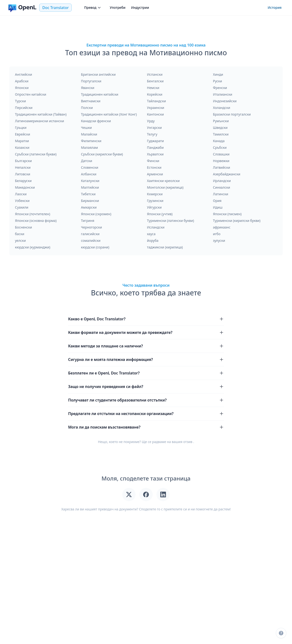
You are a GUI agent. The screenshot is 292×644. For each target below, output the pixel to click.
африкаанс (222, 227)
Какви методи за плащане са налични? (146, 346)
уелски (20, 240)
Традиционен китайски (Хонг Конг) (109, 114)
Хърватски (155, 154)
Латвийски (221, 167)
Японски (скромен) (96, 214)
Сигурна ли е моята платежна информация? (146, 359)
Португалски (91, 81)
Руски (217, 81)
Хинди (218, 74)
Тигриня (88, 221)
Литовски (23, 174)
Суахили (22, 207)
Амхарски (89, 207)
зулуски (219, 240)
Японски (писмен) (227, 214)
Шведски (220, 128)
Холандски (221, 108)
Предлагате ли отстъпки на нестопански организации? (146, 414)
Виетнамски (91, 101)
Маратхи (22, 141)
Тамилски (221, 134)
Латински (221, 194)
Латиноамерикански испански (40, 121)
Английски (24, 74)
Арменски (155, 174)
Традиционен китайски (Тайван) (41, 114)
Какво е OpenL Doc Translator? (146, 319)
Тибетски (88, 194)
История (275, 7)
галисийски (90, 234)
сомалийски (91, 240)
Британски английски (98, 74)
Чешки (86, 128)
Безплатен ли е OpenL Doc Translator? (146, 373)
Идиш (218, 207)
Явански (88, 88)
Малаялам (89, 147)
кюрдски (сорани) (95, 247)
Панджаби (155, 147)
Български (23, 161)
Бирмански (90, 201)
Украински (156, 108)
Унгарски (154, 128)
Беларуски (23, 181)
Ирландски (222, 181)
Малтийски (90, 187)
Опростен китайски (31, 94)
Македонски (25, 187)
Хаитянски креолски (163, 181)
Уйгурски (154, 207)
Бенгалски (155, 81)
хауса (151, 234)
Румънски (221, 121)
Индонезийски (225, 101)
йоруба (153, 240)
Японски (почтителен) (33, 214)
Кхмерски (155, 194)
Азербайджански (227, 174)
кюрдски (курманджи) (33, 247)
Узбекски (22, 201)
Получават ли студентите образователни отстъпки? (146, 400)
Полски (87, 108)
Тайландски (156, 101)
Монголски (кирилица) (165, 187)
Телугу (152, 134)
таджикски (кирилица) (165, 247)
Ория (217, 201)
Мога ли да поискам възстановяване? (146, 427)
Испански (155, 74)
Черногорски (91, 227)
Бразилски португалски (232, 114)
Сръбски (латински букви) (36, 154)
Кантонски (155, 114)
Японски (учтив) (160, 214)
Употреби (118, 7)
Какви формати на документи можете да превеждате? (146, 332)
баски (20, 234)
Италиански (223, 94)
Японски (22, 88)
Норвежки (221, 161)
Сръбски (220, 147)
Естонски (154, 167)
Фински (153, 161)
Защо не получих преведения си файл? (146, 387)
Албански (89, 174)
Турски (20, 101)
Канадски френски (96, 121)
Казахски (22, 147)
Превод (93, 7)
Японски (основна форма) (36, 221)
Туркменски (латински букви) (170, 221)
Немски (153, 88)
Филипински (91, 141)
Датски (87, 161)
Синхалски (221, 187)
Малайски (89, 134)
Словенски (90, 167)
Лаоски (21, 194)
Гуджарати (155, 141)
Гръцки (21, 128)
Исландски (156, 227)
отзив (188, 442)
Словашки (221, 154)
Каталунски (90, 181)
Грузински (155, 201)
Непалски (23, 167)
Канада (219, 141)
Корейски (155, 94)
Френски (220, 88)
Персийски (24, 108)
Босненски (24, 227)
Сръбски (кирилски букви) (102, 154)
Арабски (22, 81)
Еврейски (23, 134)
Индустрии (140, 7)
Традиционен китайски (100, 94)
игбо (217, 234)
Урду (151, 121)
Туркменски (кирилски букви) (237, 221)
